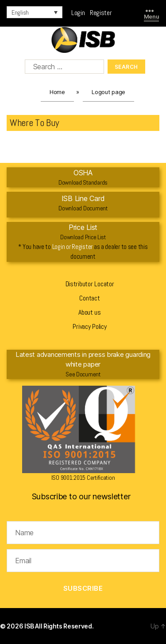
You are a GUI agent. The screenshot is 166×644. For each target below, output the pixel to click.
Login (81, 13)
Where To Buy (35, 122)
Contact (89, 298)
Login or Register (72, 247)
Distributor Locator (90, 284)
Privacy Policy (89, 326)
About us (90, 312)
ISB (30, 626)
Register (101, 13)
